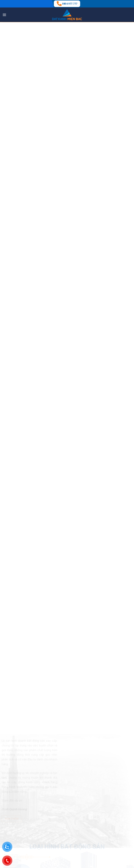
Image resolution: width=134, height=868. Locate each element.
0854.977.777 (70, 4)
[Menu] (4, 15)
